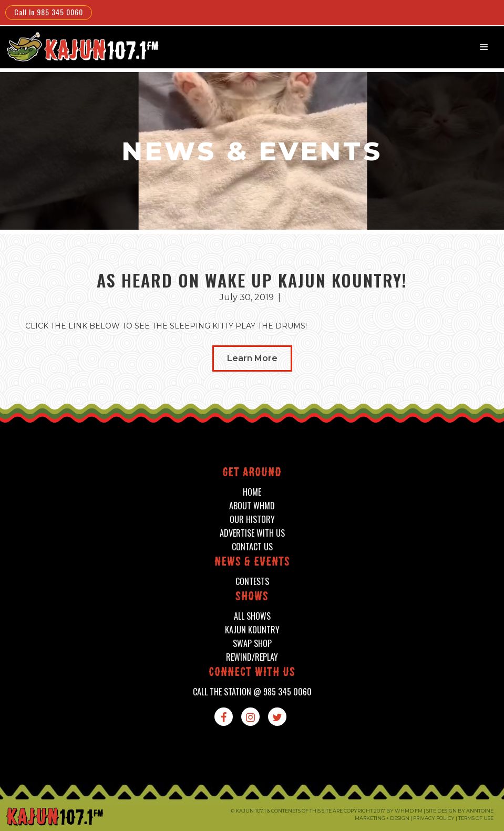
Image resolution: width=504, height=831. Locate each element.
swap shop (252, 644)
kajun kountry (252, 630)
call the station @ (252, 692)
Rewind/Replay (252, 657)
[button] (484, 47)
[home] (81, 47)
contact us (252, 547)
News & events (252, 563)
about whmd (252, 506)
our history (252, 520)
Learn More (252, 358)
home (252, 492)
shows (252, 597)
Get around (252, 473)
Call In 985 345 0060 (49, 12)
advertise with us (252, 533)
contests (252, 582)
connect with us (252, 673)
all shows (252, 616)
